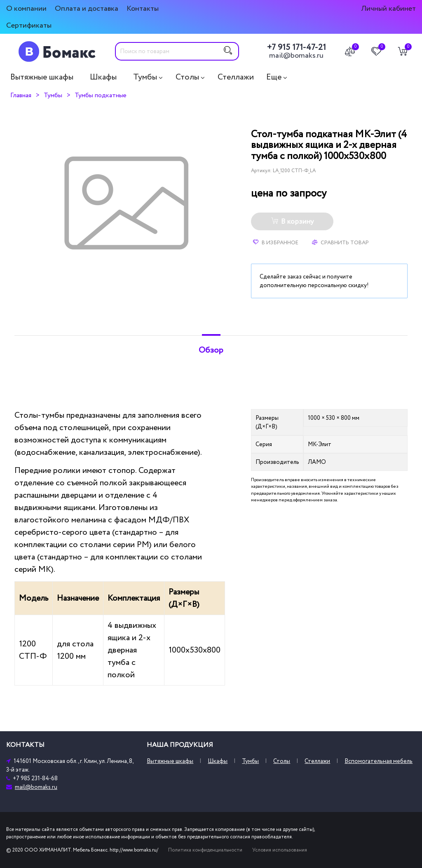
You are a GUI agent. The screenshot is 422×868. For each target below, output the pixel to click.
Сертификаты (29, 25)
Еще (274, 77)
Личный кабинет (388, 8)
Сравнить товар (340, 243)
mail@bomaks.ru (296, 56)
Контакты (143, 8)
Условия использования (280, 850)
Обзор (211, 350)
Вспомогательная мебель (379, 761)
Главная (21, 95)
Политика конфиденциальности (205, 850)
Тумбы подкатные (101, 95)
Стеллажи (236, 77)
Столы (187, 77)
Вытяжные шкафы (42, 77)
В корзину (292, 222)
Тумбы (145, 77)
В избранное (276, 243)
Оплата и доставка (87, 8)
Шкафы (103, 77)
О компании (26, 8)
